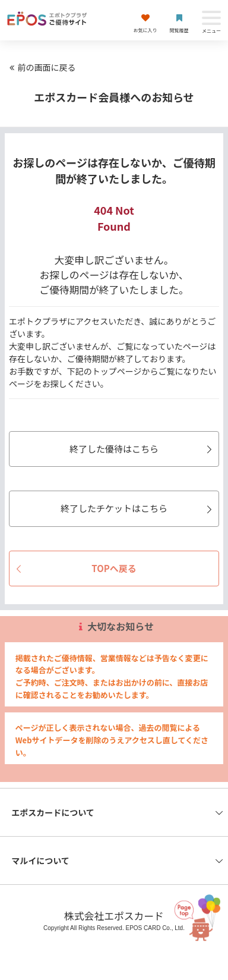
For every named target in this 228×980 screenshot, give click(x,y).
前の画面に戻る (41, 67)
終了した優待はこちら (142, 449)
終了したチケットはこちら (138, 508)
